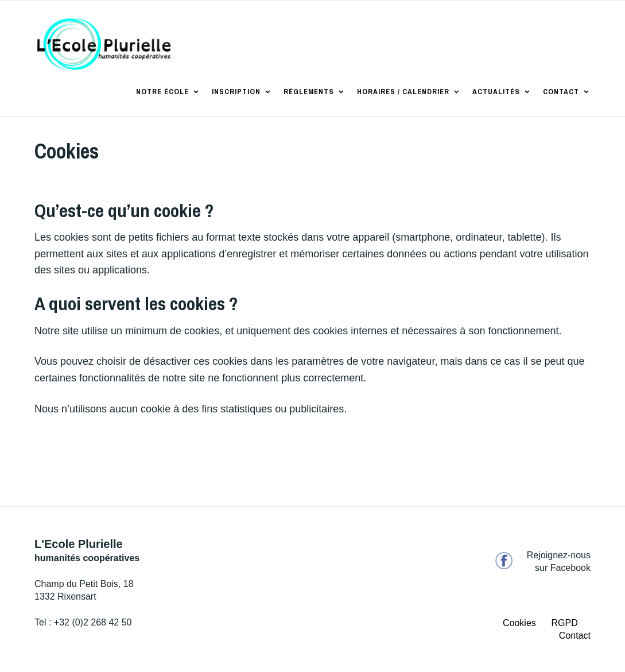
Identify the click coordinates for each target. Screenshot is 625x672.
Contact (561, 92)
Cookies (519, 623)
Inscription (236, 92)
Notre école (162, 92)
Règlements (309, 92)
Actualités (496, 92)
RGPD (565, 623)
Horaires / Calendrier (403, 92)
